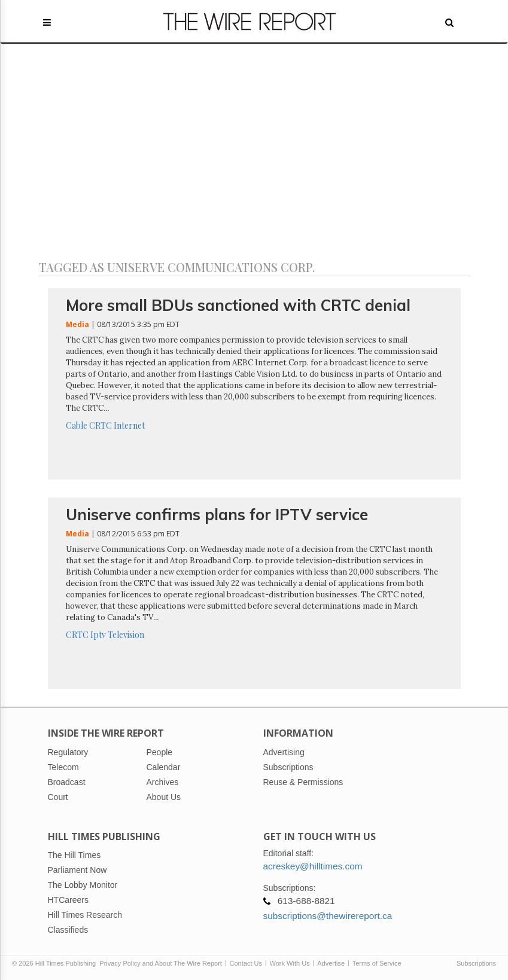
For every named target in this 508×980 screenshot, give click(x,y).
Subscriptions (476, 963)
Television (126, 635)
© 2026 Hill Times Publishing (56, 963)
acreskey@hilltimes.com (313, 866)
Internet (129, 425)
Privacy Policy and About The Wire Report (161, 963)
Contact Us (246, 963)
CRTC (101, 425)
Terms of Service (377, 963)
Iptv (98, 635)
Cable (77, 425)
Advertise (331, 963)
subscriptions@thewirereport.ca (328, 916)
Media (77, 324)
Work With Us (290, 963)
